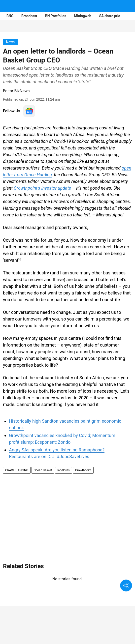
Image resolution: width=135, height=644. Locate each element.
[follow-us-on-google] (29, 111)
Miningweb (83, 16)
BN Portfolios (56, 16)
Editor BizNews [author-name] (16, 91)
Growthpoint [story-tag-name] (83, 470)
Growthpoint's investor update (42, 188)
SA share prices (112, 16)
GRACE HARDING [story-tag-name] (17, 470)
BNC (10, 16)
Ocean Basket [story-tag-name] (43, 470)
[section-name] (10, 42)
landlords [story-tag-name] (64, 470)
